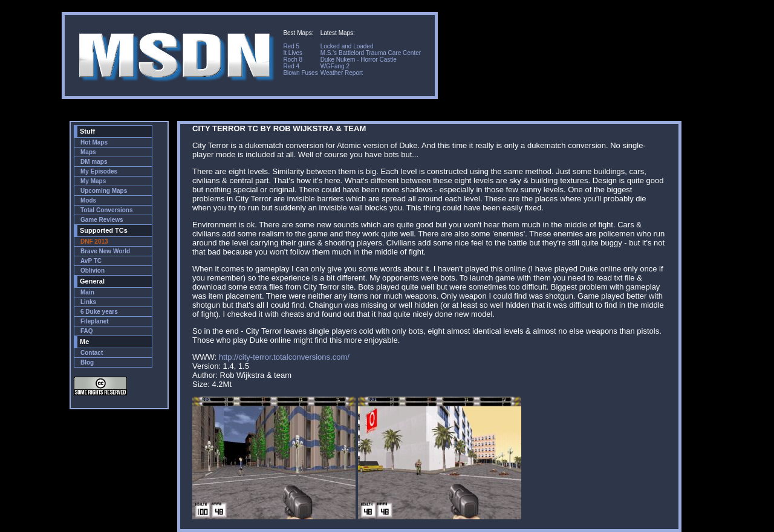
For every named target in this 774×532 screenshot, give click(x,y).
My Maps (93, 181)
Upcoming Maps (104, 191)
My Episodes (99, 171)
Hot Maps (94, 142)
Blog (87, 362)
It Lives (293, 53)
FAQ (87, 331)
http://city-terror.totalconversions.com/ (284, 357)
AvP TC (91, 261)
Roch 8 (293, 60)
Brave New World (105, 251)
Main (87, 292)
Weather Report (342, 73)
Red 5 (291, 46)
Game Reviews (102, 220)
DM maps (94, 162)
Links (88, 302)
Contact (92, 353)
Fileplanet (95, 321)
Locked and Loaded (347, 46)
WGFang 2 (335, 66)
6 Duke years (99, 312)
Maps (88, 152)
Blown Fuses (300, 73)
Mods (88, 200)
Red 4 (291, 66)
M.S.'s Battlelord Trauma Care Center (371, 53)
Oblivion (93, 271)
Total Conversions (107, 210)
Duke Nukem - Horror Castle (359, 60)
